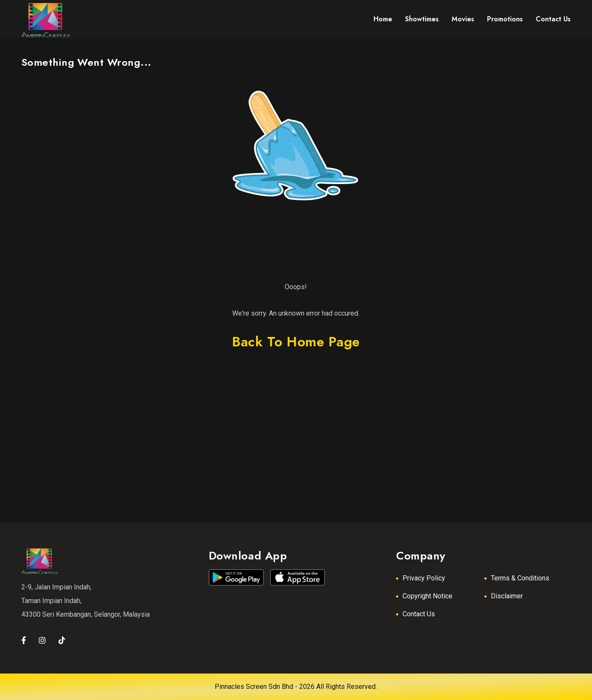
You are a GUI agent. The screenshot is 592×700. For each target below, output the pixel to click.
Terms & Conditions (520, 578)
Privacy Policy (424, 578)
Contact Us (419, 614)
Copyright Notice (427, 596)
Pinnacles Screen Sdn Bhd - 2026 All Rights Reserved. (296, 687)
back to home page (296, 342)
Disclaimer (507, 596)
